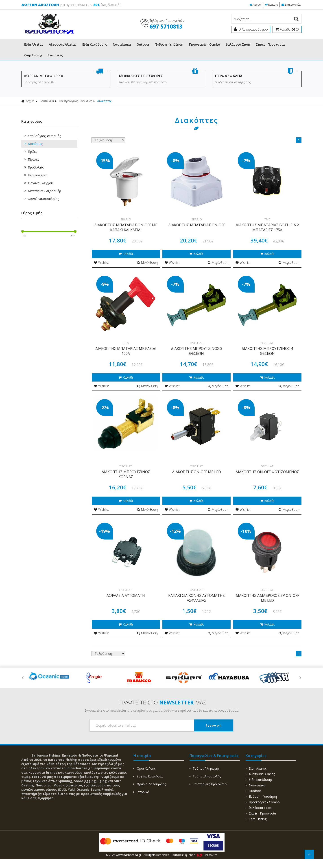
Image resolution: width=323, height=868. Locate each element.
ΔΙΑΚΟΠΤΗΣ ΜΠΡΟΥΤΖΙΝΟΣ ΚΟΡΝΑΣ (126, 474)
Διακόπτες (104, 101)
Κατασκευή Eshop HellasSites (195, 855)
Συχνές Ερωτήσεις (148, 776)
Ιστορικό (141, 792)
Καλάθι (126, 254)
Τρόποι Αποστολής (205, 776)
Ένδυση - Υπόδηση (169, 44)
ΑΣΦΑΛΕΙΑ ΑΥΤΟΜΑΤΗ (126, 595)
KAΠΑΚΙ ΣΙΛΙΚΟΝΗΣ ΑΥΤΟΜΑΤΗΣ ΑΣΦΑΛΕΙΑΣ (196, 598)
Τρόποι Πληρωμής (204, 768)
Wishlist (101, 263)
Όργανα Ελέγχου (38, 183)
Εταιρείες (55, 55)
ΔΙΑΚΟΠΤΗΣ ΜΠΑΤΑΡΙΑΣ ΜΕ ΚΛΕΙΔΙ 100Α (126, 351)
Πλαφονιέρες (35, 175)
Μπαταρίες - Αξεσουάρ (42, 191)
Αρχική (255, 5)
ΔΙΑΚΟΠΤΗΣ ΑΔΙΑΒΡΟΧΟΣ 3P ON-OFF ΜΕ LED (267, 598)
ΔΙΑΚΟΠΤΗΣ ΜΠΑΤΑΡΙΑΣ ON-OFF (197, 225)
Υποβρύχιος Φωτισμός (42, 136)
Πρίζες (30, 152)
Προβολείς (34, 167)
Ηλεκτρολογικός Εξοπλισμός (75, 101)
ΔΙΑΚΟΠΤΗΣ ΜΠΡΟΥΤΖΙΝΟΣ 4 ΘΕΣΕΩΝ (267, 351)
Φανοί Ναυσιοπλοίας (41, 199)
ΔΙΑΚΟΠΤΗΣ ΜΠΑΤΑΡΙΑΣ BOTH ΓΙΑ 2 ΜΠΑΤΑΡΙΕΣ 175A (267, 227)
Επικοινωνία (291, 5)
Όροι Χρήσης (144, 768)
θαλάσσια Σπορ (238, 44)
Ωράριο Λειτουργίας (150, 784)
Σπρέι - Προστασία (270, 44)
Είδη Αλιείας (34, 44)
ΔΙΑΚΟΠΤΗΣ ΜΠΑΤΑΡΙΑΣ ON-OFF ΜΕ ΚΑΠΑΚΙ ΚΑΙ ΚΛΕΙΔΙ (126, 227)
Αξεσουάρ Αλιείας (63, 44)
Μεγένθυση (147, 263)
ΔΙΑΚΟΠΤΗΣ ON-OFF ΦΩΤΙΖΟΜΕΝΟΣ (267, 472)
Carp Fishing (33, 55)
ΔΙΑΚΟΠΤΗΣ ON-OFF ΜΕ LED (196, 472)
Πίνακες (31, 159)
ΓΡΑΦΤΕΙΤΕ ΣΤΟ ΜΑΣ (163, 702)
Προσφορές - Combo (205, 44)
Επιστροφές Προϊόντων (208, 784)
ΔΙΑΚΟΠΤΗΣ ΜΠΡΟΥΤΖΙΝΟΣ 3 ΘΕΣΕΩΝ (197, 351)
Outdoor (143, 44)
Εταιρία (272, 5)
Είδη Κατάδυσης (95, 44)
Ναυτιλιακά (122, 44)
